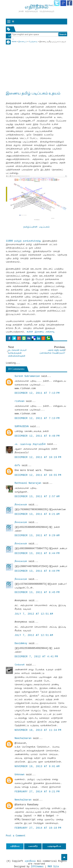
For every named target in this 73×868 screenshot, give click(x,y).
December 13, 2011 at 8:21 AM (37, 514)
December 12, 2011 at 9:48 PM (37, 436)
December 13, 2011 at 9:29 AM (37, 536)
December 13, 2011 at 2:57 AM (37, 497)
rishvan (19, 401)
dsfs (17, 466)
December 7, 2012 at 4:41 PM (36, 657)
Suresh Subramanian (27, 376)
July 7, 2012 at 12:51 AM (34, 614)
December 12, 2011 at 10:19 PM (38, 457)
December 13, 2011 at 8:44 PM (37, 553)
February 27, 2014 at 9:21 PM (37, 792)
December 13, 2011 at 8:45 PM (37, 592)
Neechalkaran (23, 738)
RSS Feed (49, 5)
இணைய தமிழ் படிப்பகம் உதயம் (33, 93)
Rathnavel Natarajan (28, 483)
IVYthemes (37, 867)
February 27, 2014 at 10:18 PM (38, 828)
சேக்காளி (20, 665)
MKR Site (53, 867)
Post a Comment (16, 836)
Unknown (19, 775)
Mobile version (37, 5)
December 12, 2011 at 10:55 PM (38, 475)
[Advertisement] (36, 62)
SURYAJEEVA (22, 427)
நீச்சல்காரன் (21, 505)
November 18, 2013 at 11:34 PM (38, 730)
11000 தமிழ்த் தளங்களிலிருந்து (23, 241)
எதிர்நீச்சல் (30, 861)
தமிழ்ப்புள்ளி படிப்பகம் (36, 227)
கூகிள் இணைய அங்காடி (41, 332)
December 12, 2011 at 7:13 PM (37, 393)
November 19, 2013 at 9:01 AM (37, 767)
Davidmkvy (21, 643)
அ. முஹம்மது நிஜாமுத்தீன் (30, 444)
